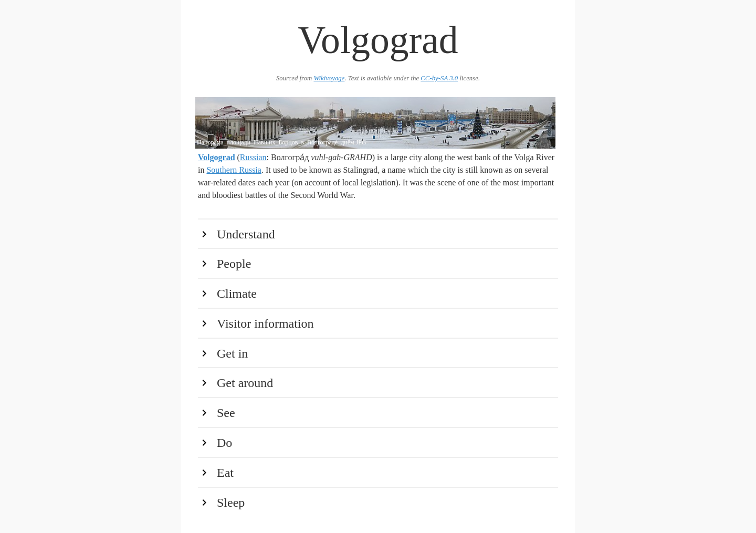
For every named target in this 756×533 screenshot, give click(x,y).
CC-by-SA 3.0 (439, 78)
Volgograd (217, 157)
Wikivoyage (329, 78)
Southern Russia (234, 170)
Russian (253, 157)
